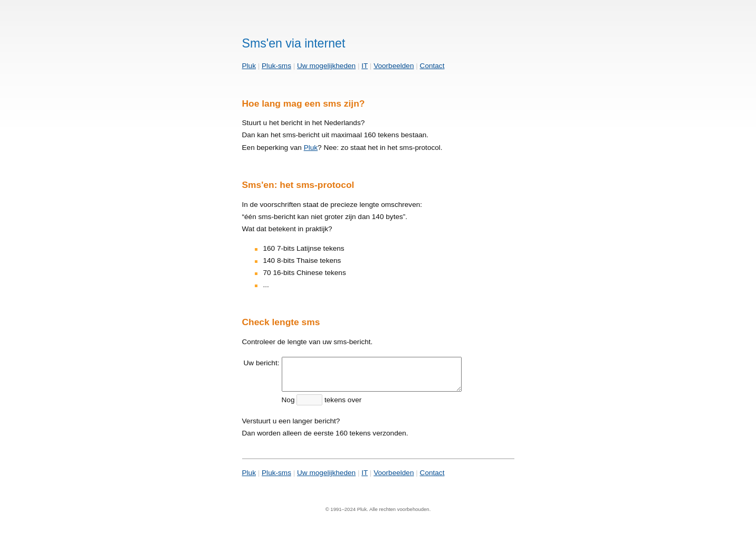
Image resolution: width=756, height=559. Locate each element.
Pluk (249, 66)
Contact (432, 66)
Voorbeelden (394, 66)
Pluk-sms (276, 66)
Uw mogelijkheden (326, 66)
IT (365, 66)
